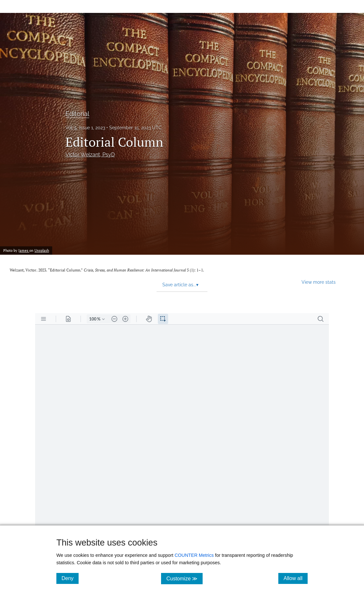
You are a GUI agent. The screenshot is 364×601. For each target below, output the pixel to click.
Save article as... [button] (180, 285)
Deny (70, 578)
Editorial (77, 114)
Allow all (296, 578)
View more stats (319, 282)
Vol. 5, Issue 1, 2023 (85, 128)
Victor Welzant (90, 155)
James (24, 251)
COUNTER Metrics (194, 555)
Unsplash (42, 251)
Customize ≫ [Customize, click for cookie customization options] (184, 578)
